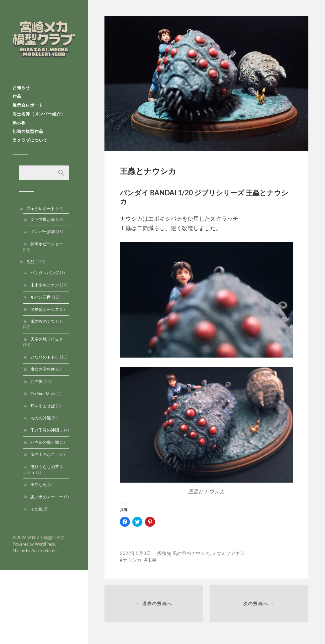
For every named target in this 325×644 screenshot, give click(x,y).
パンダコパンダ (45, 273)
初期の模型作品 (28, 131)
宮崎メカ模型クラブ (44, 39)
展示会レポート (28, 105)
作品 (17, 96)
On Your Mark (43, 394)
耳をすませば (43, 406)
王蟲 (152, 560)
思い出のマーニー (47, 497)
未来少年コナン (45, 285)
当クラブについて (30, 140)
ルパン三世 (41, 297)
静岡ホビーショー (47, 244)
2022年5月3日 (135, 553)
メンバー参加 (43, 232)
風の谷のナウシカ (47, 321)
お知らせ (21, 87)
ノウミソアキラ (228, 553)
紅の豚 (37, 381)
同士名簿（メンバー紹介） (39, 114)
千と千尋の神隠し (47, 430)
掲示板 (19, 123)
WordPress (45, 544)
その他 (37, 509)
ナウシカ (132, 560)
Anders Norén (44, 551)
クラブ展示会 (43, 219)
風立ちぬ (39, 484)
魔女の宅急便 (43, 369)
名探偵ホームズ (45, 309)
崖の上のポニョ (45, 454)
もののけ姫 (41, 418)
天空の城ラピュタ (47, 339)
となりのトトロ (45, 357)
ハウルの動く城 (45, 442)
